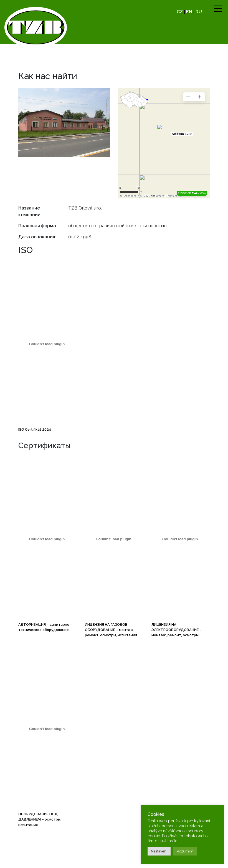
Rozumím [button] (185, 851)
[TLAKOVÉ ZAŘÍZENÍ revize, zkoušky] (47, 729)
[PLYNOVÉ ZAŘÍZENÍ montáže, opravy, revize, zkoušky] (114, 539)
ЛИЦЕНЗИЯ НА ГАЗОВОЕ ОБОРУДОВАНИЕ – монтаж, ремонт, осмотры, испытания (111, 630)
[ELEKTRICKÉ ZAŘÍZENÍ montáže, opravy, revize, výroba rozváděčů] (181, 539)
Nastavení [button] (159, 851)
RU (199, 12)
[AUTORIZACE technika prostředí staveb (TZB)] (47, 539)
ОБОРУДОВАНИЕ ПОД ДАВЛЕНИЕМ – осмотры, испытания (40, 819)
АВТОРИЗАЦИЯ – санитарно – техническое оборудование (45, 627)
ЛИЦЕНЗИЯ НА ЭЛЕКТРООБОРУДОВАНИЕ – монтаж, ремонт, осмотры (177, 630)
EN (189, 12)
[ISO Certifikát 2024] (47, 344)
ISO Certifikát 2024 (35, 429)
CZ (180, 12)
